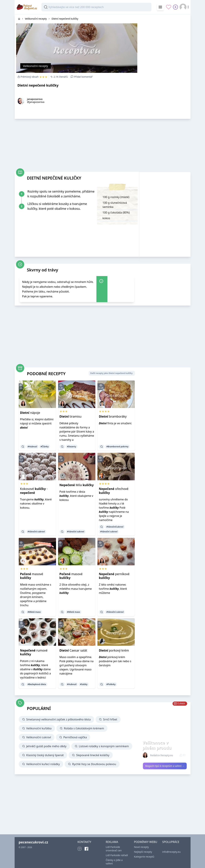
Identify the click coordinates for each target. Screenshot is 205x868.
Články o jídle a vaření (114, 862)
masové (32, 576)
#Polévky (111, 684)
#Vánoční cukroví (36, 532)
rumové (34, 652)
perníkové (114, 576)
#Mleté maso (34, 612)
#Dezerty (72, 447)
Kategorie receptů (144, 857)
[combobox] (96, 7)
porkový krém (114, 650)
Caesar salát (73, 650)
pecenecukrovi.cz (33, 842)
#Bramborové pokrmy (117, 447)
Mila (77, 485)
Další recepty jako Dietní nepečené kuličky (111, 373)
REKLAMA (112, 842)
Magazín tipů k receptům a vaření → (165, 766)
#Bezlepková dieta (37, 684)
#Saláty (84, 684)
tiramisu (70, 416)
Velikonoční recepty (36, 66)
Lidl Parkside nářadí (117, 855)
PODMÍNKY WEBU (146, 842)
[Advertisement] (165, 36)
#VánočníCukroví (115, 527)
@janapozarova (36, 102)
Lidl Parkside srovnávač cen (114, 849)
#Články (45, 447)
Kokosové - (34, 491)
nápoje (30, 413)
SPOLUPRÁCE (171, 842)
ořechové (114, 491)
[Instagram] (80, 849)
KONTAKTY (84, 842)
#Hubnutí (32, 447)
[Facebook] (86, 849)
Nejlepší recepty (143, 852)
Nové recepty (141, 847)
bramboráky (113, 416)
